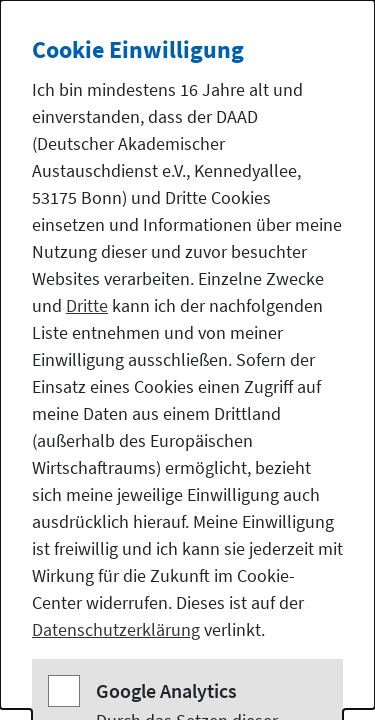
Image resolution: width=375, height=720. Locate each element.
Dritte (87, 305)
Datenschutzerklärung (116, 629)
